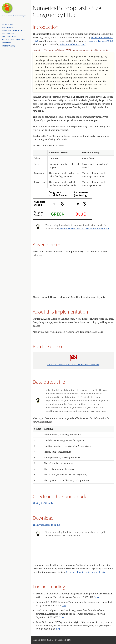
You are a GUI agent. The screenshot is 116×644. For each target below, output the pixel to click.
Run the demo (8, 33)
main (4, 16)
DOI (58, 629)
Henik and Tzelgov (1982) (100, 41)
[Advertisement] (74, 277)
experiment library (12, 16)
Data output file (9, 37)
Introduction (8, 24)
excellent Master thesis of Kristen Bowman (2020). (84, 229)
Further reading (9, 46)
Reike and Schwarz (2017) (73, 44)
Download (7, 43)
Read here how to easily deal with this (85, 572)
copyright (22, 16)
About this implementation (14, 30)
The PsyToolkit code (43, 503)
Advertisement (9, 27)
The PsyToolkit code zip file (46, 525)
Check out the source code (14, 40)
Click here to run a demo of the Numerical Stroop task (73, 364)
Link (97, 597)
